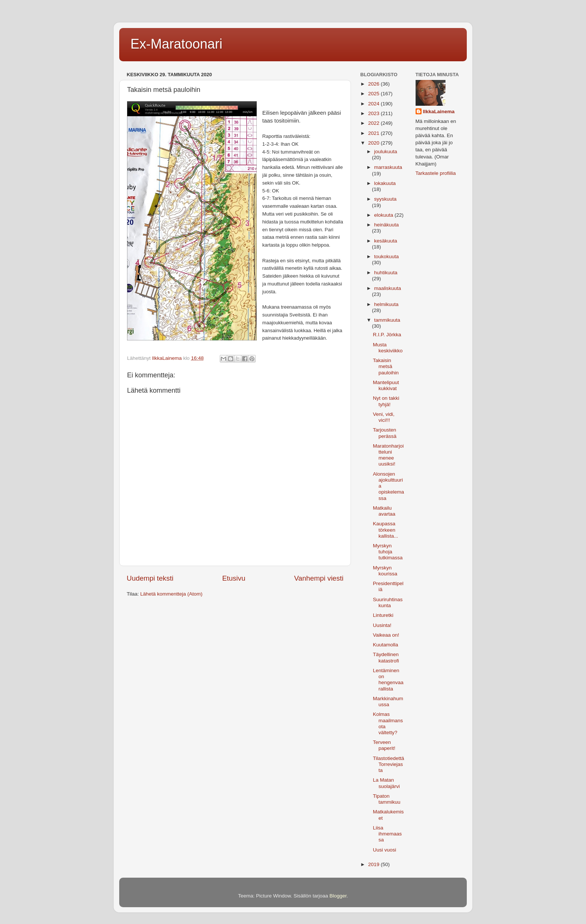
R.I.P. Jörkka (387, 335)
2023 (374, 113)
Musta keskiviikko (388, 348)
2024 (374, 104)
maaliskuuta (388, 288)
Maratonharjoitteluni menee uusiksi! (388, 455)
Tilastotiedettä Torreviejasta (389, 764)
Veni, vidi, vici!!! (384, 417)
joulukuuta (386, 152)
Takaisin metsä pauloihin (386, 366)
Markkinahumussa (388, 702)
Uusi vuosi (385, 850)
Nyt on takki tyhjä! (386, 401)
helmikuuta (386, 304)
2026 (374, 84)
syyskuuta (385, 199)
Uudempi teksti (150, 578)
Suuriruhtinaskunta (388, 602)
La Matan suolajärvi (386, 783)
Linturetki (383, 615)
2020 (374, 143)
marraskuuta (388, 167)
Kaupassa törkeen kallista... (386, 530)
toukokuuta (386, 257)
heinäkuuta (386, 225)
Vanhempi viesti (319, 578)
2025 (374, 94)
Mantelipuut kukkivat (386, 385)
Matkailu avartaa (384, 511)
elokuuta (384, 215)
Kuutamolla (386, 645)
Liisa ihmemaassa (387, 834)
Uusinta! (382, 625)
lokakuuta (385, 183)
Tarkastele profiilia (436, 173)
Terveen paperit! (384, 745)
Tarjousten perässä (385, 433)
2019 (374, 864)
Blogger (338, 896)
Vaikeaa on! (386, 635)
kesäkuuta (386, 241)
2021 (374, 133)
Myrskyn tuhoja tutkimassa (388, 552)
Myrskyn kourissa (385, 571)
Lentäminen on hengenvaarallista (388, 680)
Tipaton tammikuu (387, 799)
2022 (374, 123)
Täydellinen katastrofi (386, 657)
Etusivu (234, 578)
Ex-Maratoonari (176, 44)
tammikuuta (387, 320)
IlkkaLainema (439, 112)
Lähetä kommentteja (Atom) (171, 594)
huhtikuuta (386, 273)
